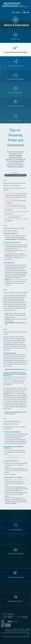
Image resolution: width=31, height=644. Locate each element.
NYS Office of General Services (18, 280)
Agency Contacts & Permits (16, 551)
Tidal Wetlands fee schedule (14, 456)
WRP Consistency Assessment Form (18, 480)
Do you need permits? (16, 527)
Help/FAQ (21, 629)
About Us (8, 629)
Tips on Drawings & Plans (16, 63)
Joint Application (9, 194)
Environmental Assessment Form (13, 208)
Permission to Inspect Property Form (14, 219)
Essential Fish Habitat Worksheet (13, 212)
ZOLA (16, 249)
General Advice (16, 36)
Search (18, 12)
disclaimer (6, 633)
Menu (28, 12)
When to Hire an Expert (16, 90)
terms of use (14, 633)
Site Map (28, 629)
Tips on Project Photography (16, 76)
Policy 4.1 (14, 394)
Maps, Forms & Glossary (16, 599)
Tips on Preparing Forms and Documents (16, 49)
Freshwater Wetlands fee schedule (15, 458)
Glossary (15, 629)
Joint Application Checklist (16, 103)
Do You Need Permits (15, 117)
